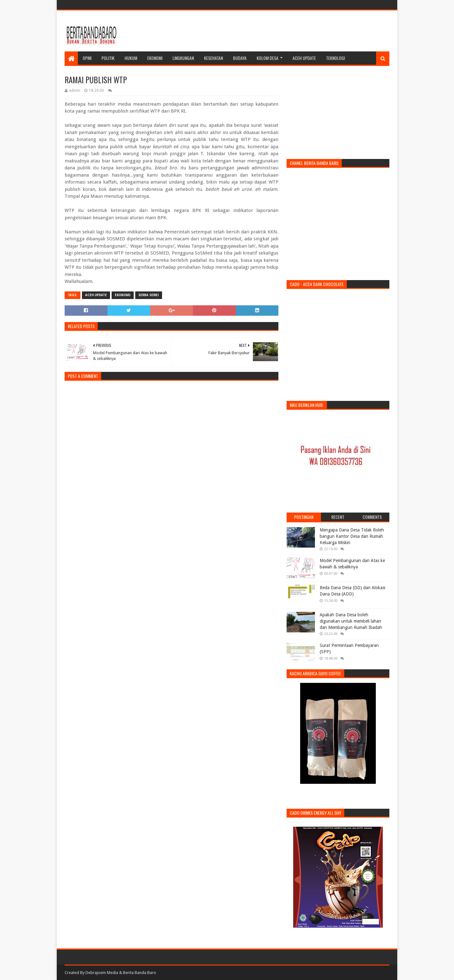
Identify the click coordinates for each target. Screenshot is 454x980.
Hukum (131, 58)
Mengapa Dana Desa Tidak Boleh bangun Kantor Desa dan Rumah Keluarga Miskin (352, 536)
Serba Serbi (149, 295)
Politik (108, 58)
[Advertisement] (275, 31)
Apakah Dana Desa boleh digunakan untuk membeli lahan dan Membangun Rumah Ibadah (351, 621)
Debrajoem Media (102, 973)
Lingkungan (183, 58)
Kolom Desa (268, 58)
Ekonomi (155, 58)
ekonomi (123, 295)
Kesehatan (213, 58)
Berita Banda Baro (140, 973)
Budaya (240, 58)
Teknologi (335, 58)
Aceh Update (304, 58)
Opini (87, 58)
